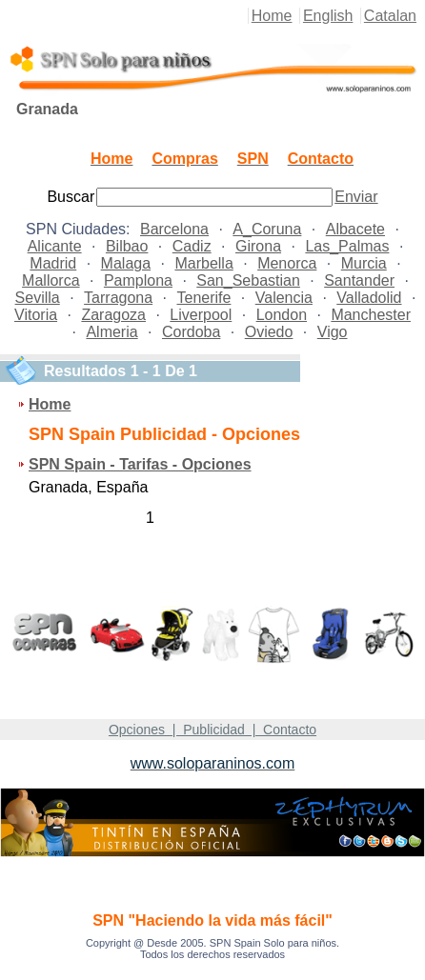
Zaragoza (113, 315)
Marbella (203, 263)
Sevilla (38, 298)
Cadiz (192, 246)
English (328, 16)
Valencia (284, 298)
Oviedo (269, 332)
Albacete (355, 229)
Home (272, 16)
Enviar (356, 197)
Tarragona (118, 298)
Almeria (111, 332)
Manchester (371, 315)
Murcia (364, 263)
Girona (258, 246)
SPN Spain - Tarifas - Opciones (140, 464)
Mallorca (51, 280)
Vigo (333, 332)
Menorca (287, 263)
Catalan (390, 16)
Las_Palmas (347, 246)
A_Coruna (267, 229)
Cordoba (191, 332)
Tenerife (203, 298)
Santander (359, 280)
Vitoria (36, 315)
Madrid (53, 263)
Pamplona (138, 280)
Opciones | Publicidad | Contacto (212, 730)
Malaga (126, 263)
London (282, 315)
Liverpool (201, 315)
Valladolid (369, 298)
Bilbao (127, 246)
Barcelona (174, 229)
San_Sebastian (248, 280)
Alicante (55, 246)
